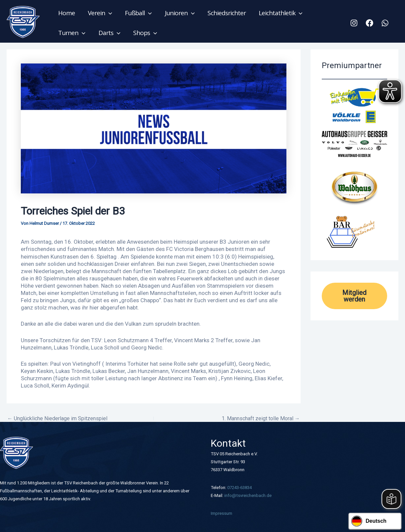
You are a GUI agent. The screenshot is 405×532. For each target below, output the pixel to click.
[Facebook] (369, 23)
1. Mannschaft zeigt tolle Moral (261, 419)
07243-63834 (239, 488)
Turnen (72, 33)
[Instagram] (354, 23)
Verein (100, 13)
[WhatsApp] (385, 23)
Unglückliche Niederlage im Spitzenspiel (57, 419)
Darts (109, 33)
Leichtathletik (279, 13)
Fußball (138, 13)
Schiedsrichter (225, 13)
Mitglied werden (354, 296)
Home (67, 13)
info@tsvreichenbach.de (248, 495)
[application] (108, 13)
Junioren (179, 13)
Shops (144, 33)
